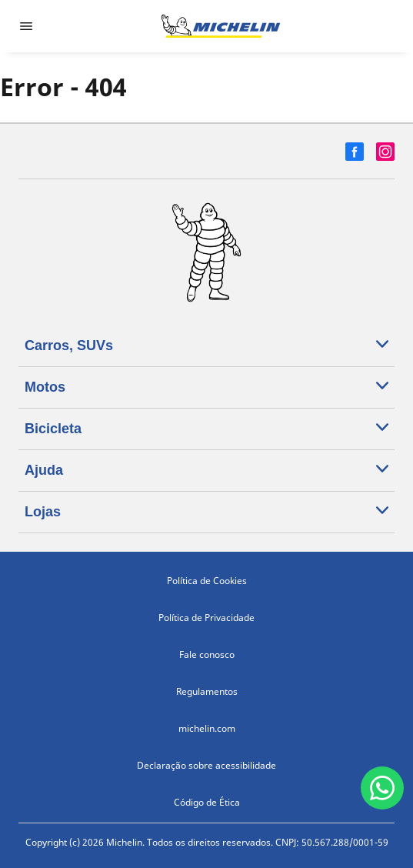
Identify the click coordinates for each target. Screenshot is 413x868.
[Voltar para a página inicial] (221, 26)
